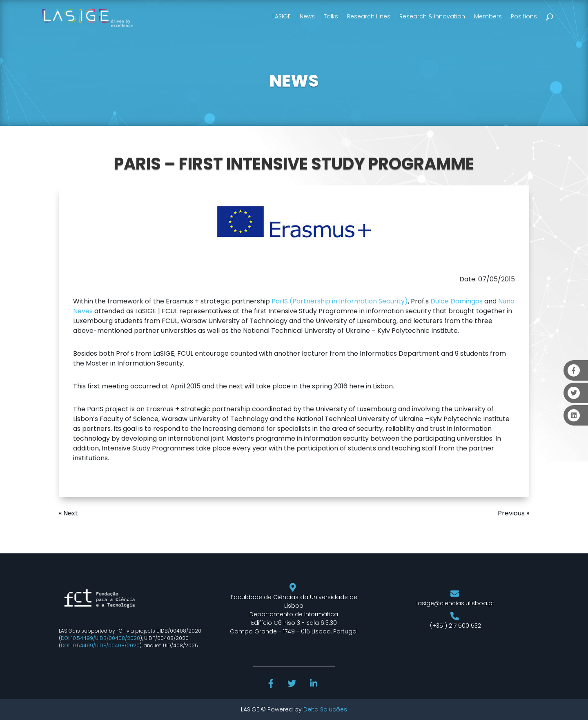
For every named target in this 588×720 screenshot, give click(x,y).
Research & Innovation (432, 16)
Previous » (513, 513)
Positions (524, 16)
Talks (331, 16)
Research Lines (369, 16)
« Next (68, 513)
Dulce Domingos (457, 301)
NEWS (294, 81)
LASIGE (282, 16)
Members (488, 16)
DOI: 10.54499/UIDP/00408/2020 (100, 645)
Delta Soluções (325, 709)
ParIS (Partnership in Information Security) (340, 301)
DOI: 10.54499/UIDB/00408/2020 (100, 638)
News (307, 16)
